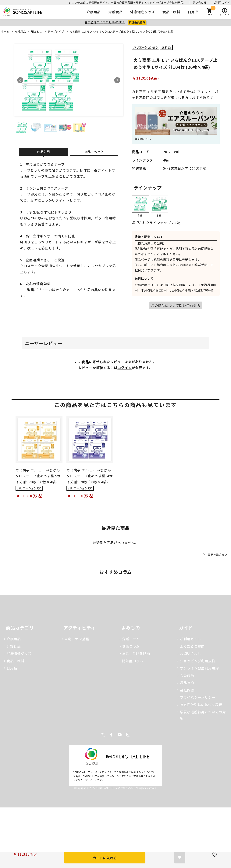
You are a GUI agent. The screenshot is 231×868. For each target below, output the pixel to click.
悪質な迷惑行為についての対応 (203, 715)
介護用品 (94, 12)
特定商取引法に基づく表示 (201, 705)
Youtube (120, 735)
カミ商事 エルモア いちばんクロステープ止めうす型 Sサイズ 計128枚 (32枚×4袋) (38, 476)
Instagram (128, 735)
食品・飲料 (171, 12)
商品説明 (43, 152)
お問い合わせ (190, 653)
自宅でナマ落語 (77, 639)
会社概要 (187, 690)
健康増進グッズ (142, 12)
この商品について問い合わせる (176, 305)
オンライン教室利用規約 (199, 668)
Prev (20, 80)
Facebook (111, 735)
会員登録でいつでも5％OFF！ (105, 22)
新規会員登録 (137, 22)
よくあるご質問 (192, 646)
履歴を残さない (217, 555)
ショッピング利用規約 (198, 661)
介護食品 (115, 12)
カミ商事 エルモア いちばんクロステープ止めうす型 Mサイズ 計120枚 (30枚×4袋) (90, 476)
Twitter (103, 735)
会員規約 (187, 675)
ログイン (124, 368)
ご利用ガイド (222, 2)
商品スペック (94, 152)
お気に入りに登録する (180, 858)
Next (117, 80)
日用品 (193, 12)
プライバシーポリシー (198, 697)
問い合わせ (200, 2)
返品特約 (187, 683)
